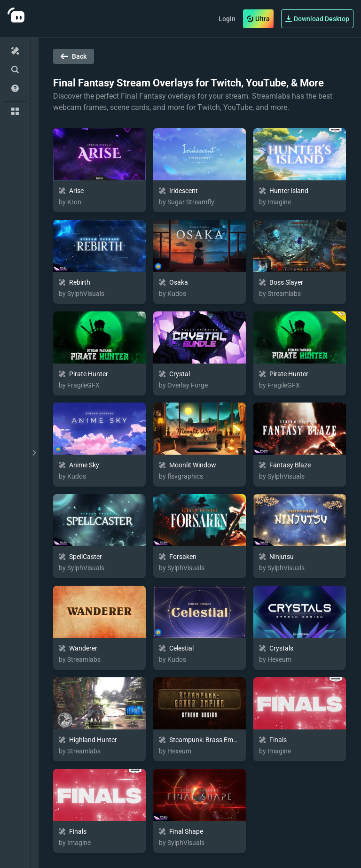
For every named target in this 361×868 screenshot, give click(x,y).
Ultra (258, 19)
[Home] (15, 51)
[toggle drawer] (34, 453)
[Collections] (15, 111)
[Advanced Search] (15, 70)
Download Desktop (317, 19)
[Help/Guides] (15, 88)
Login (227, 19)
